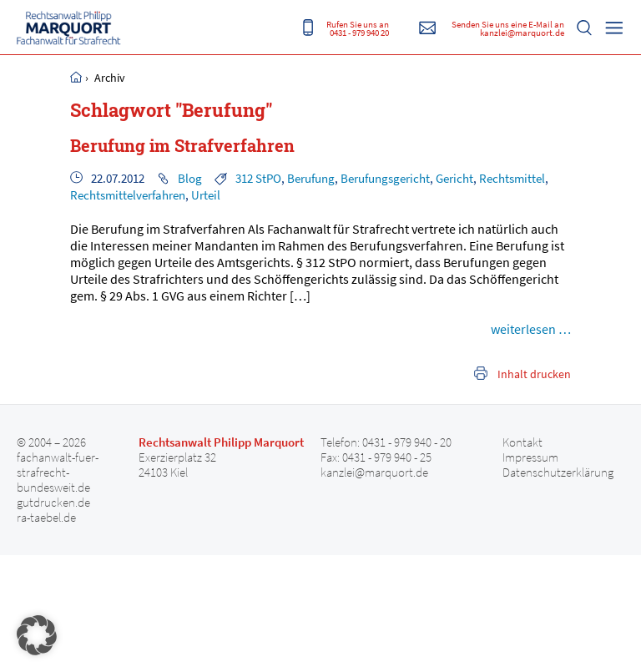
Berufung (311, 178)
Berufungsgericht (385, 178)
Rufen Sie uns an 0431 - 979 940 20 (358, 28)
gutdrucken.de (53, 503)
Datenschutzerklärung (558, 472)
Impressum (530, 457)
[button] (37, 635)
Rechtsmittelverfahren (128, 195)
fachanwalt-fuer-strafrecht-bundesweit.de (58, 472)
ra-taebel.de (46, 518)
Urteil (206, 195)
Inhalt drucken (534, 374)
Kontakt (522, 442)
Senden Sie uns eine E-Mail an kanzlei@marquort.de (508, 28)
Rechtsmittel (512, 178)
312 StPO (258, 178)
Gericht (454, 178)
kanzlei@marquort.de (374, 472)
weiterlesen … (531, 329)
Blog (190, 178)
